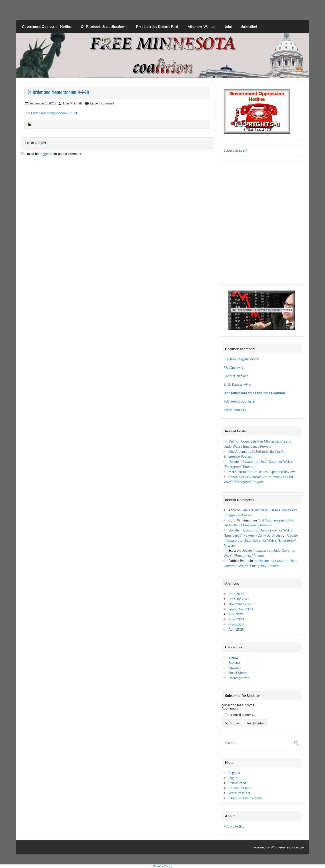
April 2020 (236, 629)
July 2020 (236, 614)
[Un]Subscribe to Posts (245, 798)
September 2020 (241, 609)
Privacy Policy (234, 826)
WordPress (278, 847)
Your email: (230, 708)
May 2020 (236, 624)
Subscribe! (249, 26)
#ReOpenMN (233, 367)
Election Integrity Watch (241, 359)
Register (234, 773)
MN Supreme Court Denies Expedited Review (262, 472)
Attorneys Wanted (202, 26)
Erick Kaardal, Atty (237, 384)
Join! (228, 26)
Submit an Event (235, 150)
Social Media (238, 673)
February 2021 (239, 599)
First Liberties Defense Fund (157, 26)
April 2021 (236, 594)
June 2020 (236, 619)
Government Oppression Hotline (47, 26)
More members (235, 410)
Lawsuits (235, 668)
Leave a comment (102, 103)
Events (233, 657)
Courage (298, 847)
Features (234, 662)
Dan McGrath (73, 103)
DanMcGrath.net (236, 376)
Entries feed (237, 783)
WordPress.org (239, 793)
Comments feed (240, 788)
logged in (46, 154)
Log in (233, 778)
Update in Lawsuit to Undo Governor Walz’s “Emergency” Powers (261, 540)
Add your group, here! (239, 401)
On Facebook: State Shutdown (104, 26)
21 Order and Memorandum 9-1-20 (52, 113)
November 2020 (240, 604)
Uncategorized (239, 678)
